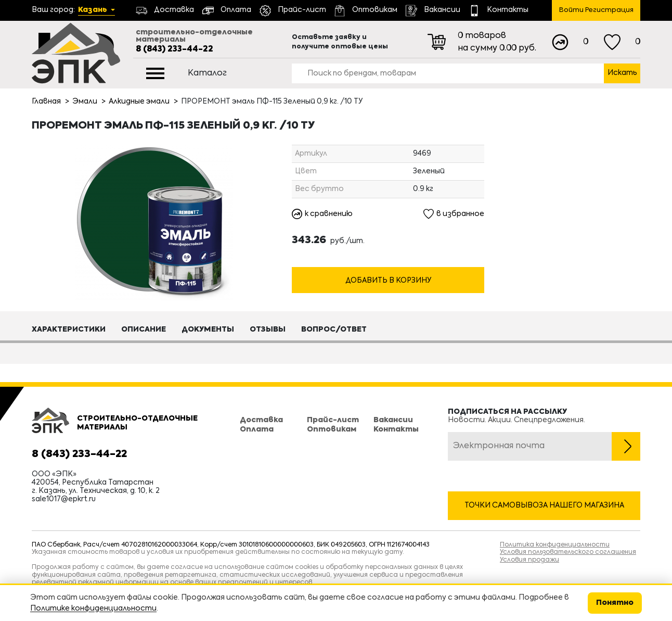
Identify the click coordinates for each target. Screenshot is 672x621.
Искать (622, 73)
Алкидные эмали (139, 102)
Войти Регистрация (596, 10)
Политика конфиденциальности (555, 545)
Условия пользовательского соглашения (568, 552)
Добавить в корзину (388, 281)
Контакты (396, 429)
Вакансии (393, 420)
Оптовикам (332, 429)
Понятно (615, 603)
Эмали (85, 102)
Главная (46, 102)
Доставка (261, 420)
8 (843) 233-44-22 (175, 49)
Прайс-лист (333, 420)
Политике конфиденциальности (93, 609)
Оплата (257, 429)
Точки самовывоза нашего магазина (544, 505)
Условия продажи (529, 560)
